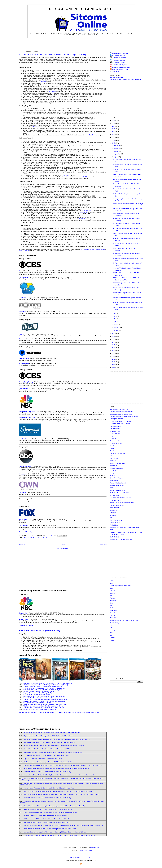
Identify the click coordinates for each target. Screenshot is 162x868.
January (116, 330)
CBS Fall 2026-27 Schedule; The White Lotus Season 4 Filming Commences (48, 809)
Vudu (111, 633)
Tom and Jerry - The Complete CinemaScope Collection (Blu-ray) (44, 708)
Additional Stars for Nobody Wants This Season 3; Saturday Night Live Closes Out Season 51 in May (55, 832)
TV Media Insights (115, 500)
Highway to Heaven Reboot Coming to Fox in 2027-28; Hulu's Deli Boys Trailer (48, 736)
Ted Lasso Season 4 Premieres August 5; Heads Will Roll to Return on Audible (48, 762)
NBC (111, 605)
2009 (114, 356)
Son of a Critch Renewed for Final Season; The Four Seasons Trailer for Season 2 (49, 742)
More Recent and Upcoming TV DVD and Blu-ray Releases (37, 713)
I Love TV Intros (115, 523)
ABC (111, 581)
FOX (111, 596)
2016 (114, 336)
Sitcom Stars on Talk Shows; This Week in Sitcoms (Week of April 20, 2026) (47, 798)
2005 (114, 368)
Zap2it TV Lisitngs (115, 426)
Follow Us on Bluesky (119, 60)
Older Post (103, 545)
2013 (114, 345)
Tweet (21, 251)
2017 (114, 334)
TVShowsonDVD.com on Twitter (120, 424)
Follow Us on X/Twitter (119, 58)
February (117, 327)
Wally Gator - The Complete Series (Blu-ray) (37, 703)
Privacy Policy (76, 858)
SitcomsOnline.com (85, 851)
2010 (114, 353)
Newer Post (22, 545)
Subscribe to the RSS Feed (120, 69)
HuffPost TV (114, 466)
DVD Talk (113, 515)
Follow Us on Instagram (119, 65)
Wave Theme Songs (116, 520)
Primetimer (113, 451)
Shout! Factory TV (115, 623)
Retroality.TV (114, 480)
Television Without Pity (117, 485)
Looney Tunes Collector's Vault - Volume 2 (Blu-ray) (40, 709)
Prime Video (114, 618)
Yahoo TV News (115, 429)
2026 (114, 120)
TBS (111, 625)
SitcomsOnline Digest (116, 77)
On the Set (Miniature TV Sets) (119, 493)
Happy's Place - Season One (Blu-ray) (35, 693)
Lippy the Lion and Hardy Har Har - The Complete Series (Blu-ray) (44, 701)
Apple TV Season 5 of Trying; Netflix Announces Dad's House (43, 759)
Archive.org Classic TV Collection (120, 586)
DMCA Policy (87, 858)
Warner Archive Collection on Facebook (122, 503)
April (115, 322)
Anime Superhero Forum (117, 490)
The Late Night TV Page (117, 505)
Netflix (112, 608)
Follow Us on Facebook (119, 55)
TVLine (112, 436)
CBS (111, 588)
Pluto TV (112, 615)
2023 (114, 129)
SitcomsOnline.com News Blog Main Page (85, 854)
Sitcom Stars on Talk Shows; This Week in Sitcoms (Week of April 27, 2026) (47, 772)
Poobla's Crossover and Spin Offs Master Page (125, 527)
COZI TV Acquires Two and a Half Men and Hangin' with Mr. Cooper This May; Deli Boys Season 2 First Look (58, 791)
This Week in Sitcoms (41, 538)
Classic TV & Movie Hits (117, 463)
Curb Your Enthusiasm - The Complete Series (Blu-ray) (41, 690)
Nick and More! (114, 495)
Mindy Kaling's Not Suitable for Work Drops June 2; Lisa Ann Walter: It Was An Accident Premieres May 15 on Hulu (60, 835)
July (115, 313)
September (117, 154)
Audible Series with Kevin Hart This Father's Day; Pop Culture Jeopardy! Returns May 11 (51, 812)
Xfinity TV (113, 635)
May (115, 319)
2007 (114, 362)
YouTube (113, 638)
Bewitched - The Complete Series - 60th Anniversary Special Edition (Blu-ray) (48, 683)
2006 (114, 365)
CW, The (112, 591)
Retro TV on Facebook (117, 478)
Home (63, 545)
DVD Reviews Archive (93, 713)
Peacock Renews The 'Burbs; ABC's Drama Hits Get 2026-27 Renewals (46, 816)
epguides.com (114, 458)
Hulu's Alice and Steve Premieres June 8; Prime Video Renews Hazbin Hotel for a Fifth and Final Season (56, 768)
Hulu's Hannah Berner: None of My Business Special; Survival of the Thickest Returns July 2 (53, 733)
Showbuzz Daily (115, 431)
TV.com (112, 456)
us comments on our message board (93, 249)
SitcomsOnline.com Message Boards (121, 412)
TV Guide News (115, 434)
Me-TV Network (115, 508)
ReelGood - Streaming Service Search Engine (124, 620)
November (117, 148)
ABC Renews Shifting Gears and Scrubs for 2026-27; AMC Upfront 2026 (46, 755)
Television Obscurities (117, 468)
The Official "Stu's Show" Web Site (121, 498)
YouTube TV (114, 640)
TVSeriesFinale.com (116, 443)
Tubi (111, 628)
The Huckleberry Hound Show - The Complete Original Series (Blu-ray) (46, 685)
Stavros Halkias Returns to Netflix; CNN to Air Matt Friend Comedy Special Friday (49, 788)
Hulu (111, 603)
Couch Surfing (83, 212)
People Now (52, 91)
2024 (114, 126)
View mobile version (63, 548)
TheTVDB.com (114, 525)
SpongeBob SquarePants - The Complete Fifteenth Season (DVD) (44, 696)
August (116, 157)
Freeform (113, 598)
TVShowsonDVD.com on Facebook (121, 421)
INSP (111, 518)
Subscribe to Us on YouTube (121, 67)
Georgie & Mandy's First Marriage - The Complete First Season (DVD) (45, 688)
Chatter (35, 127)
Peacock (112, 613)
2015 (114, 339)
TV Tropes (113, 530)
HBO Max (113, 601)
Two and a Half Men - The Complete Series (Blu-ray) (40, 698)
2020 (114, 137)
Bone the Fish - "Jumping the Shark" (121, 539)
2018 (114, 143)
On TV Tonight (114, 537)
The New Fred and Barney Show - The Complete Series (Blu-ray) (44, 706)
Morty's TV (113, 461)
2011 (114, 351)
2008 (114, 359)
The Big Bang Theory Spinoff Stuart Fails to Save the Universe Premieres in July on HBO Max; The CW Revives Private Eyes (63, 765)
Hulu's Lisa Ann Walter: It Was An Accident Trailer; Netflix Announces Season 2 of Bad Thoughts (54, 746)
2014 (114, 342)
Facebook (26, 251)
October (116, 151)
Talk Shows (28, 538)
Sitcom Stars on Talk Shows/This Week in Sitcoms (125, 80)
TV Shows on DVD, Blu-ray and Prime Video (71, 713)
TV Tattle (113, 473)
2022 (114, 132)
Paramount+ (114, 610)
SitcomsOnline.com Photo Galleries (121, 414)
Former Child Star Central (118, 483)
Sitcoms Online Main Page (119, 53)
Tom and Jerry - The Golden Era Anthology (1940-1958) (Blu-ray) (44, 699)
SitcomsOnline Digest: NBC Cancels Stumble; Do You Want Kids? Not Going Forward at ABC (53, 752)
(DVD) (60, 690)
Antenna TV (113, 510)
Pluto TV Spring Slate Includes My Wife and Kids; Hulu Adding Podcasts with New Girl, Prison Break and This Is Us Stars (62, 795)
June (115, 316)
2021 (114, 135)
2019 (114, 140)
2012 (114, 348)
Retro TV (113, 476)
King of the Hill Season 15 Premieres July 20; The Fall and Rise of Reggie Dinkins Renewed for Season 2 (57, 739)
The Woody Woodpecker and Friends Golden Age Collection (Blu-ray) (45, 704)
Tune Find (113, 513)
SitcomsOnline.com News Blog (81, 9)
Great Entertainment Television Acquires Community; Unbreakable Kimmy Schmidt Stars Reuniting (55, 806)
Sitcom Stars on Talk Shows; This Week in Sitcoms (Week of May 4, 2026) (47, 749)
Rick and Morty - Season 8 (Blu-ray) (35, 695)
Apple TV (113, 583)
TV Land (112, 630)
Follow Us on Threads (119, 62)
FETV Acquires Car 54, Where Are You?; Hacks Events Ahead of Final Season (48, 819)
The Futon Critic (115, 441)
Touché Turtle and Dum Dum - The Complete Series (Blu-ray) (42, 686)
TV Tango (113, 471)
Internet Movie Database (117, 453)
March (116, 325)
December (117, 145)
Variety (112, 448)
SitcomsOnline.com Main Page (119, 409)
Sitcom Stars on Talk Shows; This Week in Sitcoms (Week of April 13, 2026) (47, 822)
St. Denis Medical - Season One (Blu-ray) (36, 691)
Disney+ (112, 593)
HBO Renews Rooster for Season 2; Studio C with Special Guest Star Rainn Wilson (50, 829)
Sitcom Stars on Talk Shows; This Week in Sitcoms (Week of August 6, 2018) (52, 55)
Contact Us (114, 72)
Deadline (113, 446)
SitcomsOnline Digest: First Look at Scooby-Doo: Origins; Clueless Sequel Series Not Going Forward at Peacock (59, 775)
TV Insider (113, 438)
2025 (114, 123)
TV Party (113, 488)
